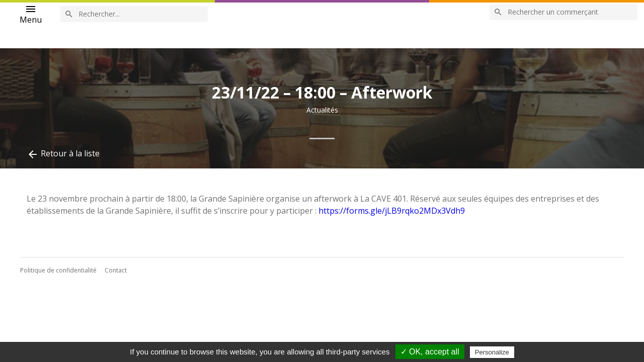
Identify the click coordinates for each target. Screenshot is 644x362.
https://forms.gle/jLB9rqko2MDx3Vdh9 (392, 211)
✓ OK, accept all (430, 352)
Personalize (492, 352)
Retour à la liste (63, 154)
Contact (116, 270)
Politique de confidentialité (58, 270)
